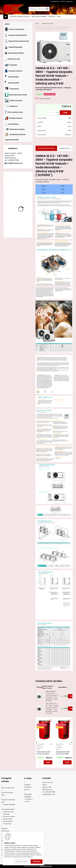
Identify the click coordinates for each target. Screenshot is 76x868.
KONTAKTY (52, 17)
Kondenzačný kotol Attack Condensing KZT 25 (23, 207)
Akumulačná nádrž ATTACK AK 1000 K (63, 753)
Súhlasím (37, 861)
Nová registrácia (67, 1)
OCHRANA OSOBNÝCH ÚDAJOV (20, 17)
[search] (47, 9)
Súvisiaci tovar (66, 148)
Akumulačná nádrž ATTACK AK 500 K (44, 753)
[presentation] (36, 742)
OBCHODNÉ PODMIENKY (39, 17)
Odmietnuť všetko (22, 861)
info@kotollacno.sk (15, 163)
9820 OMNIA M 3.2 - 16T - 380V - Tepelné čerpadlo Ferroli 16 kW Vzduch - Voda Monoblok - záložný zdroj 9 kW (52, 708)
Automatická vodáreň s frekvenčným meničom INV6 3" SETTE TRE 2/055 (23, 229)
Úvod (37, 24)
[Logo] (16, 9)
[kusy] (51, 113)
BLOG (59, 17)
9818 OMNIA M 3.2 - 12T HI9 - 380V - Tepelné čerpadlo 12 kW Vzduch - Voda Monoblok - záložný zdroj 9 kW (52, 696)
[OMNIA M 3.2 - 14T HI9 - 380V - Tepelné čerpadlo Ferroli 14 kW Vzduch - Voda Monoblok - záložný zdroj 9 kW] (54, 48)
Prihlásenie (56, 1)
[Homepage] (6, 17)
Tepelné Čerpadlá (47, 24)
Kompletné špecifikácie (46, 148)
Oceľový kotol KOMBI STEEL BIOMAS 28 (22, 181)
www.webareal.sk (45, 866)
